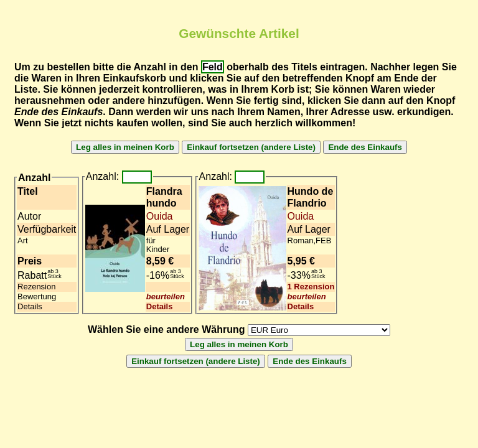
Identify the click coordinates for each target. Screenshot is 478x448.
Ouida (160, 216)
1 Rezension (311, 287)
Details (160, 306)
